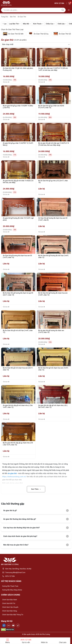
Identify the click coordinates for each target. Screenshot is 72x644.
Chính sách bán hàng (10, 611)
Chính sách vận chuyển (10, 607)
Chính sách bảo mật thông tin (13, 615)
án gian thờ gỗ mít (13, 34)
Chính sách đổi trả (9, 603)
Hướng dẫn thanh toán (10, 586)
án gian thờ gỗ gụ (38, 34)
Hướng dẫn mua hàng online (12, 590)
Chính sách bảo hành (10, 600)
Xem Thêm (36, 489)
